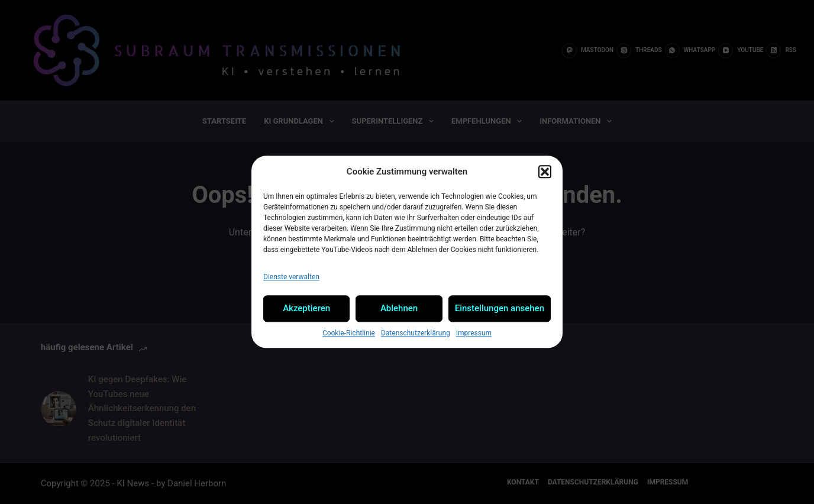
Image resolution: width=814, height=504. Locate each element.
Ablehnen (399, 308)
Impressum (474, 333)
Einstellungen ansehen (500, 308)
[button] (545, 172)
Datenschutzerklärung (416, 333)
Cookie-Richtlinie (349, 333)
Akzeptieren (306, 308)
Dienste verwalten (291, 277)
